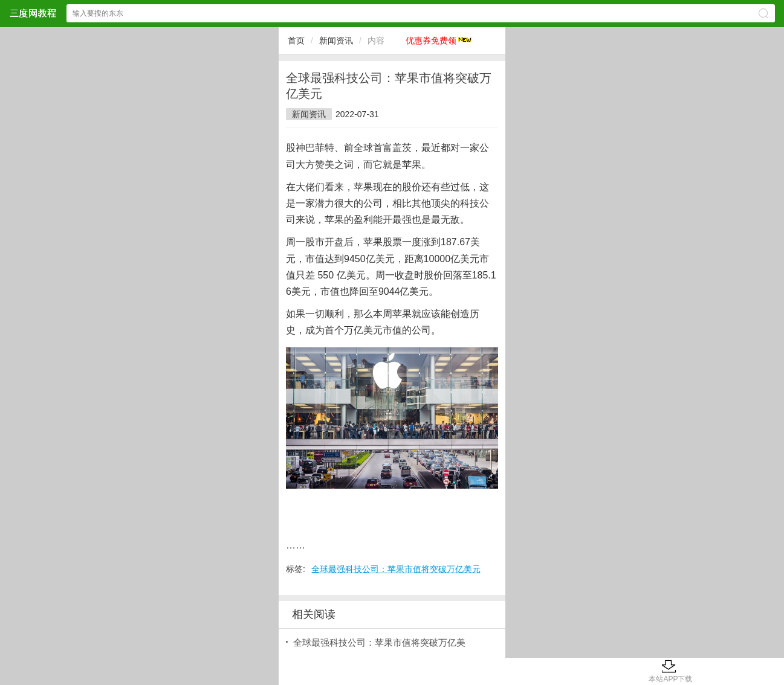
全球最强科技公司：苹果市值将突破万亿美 (379, 642)
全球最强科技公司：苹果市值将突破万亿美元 (396, 569)
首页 (296, 40)
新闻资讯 (336, 40)
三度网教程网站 (33, 13)
